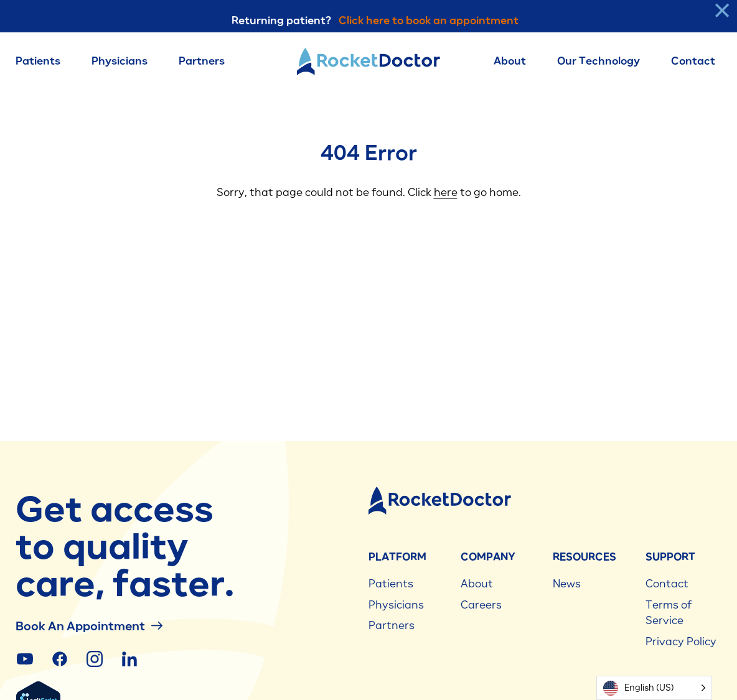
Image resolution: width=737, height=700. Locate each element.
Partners (202, 61)
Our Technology (599, 61)
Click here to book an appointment (429, 21)
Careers (481, 605)
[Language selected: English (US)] (654, 688)
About (510, 61)
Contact (693, 61)
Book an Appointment (89, 626)
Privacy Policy (681, 642)
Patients (38, 61)
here (446, 192)
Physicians (120, 61)
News (567, 584)
